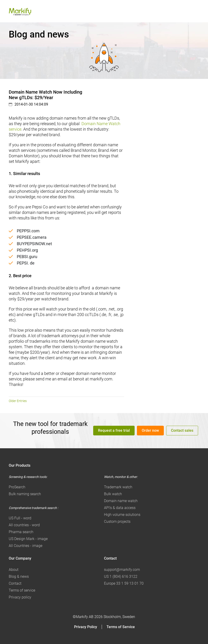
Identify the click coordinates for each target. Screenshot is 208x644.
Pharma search (21, 532)
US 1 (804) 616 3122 (121, 576)
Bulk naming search (25, 494)
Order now (150, 430)
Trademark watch (118, 487)
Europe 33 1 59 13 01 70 (124, 583)
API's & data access (120, 508)
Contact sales (182, 430)
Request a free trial (114, 430)
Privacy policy (20, 597)
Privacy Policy (86, 627)
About (14, 570)
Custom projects (117, 522)
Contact (15, 583)
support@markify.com (122, 570)
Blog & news (19, 576)
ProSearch (17, 487)
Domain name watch (121, 501)
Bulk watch (113, 494)
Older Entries (18, 401)
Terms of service (22, 590)
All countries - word (24, 525)
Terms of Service (121, 627)
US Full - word (20, 518)
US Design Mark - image (28, 539)
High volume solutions (122, 515)
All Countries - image (26, 546)
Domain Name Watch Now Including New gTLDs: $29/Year (45, 95)
